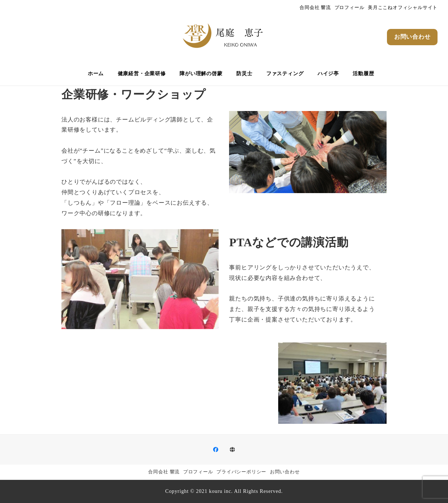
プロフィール (350, 8)
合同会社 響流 (315, 8)
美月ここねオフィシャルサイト (403, 8)
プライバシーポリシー (241, 472)
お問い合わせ (285, 472)
